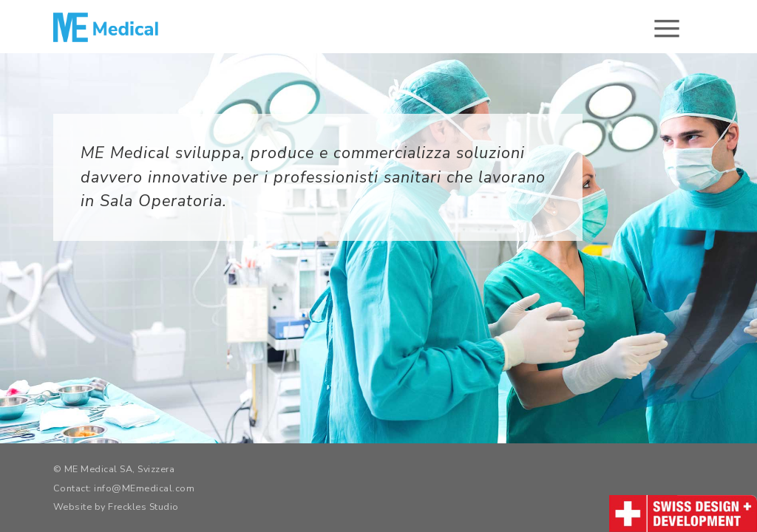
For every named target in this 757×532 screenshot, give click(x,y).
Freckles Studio (143, 507)
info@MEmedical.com (144, 488)
